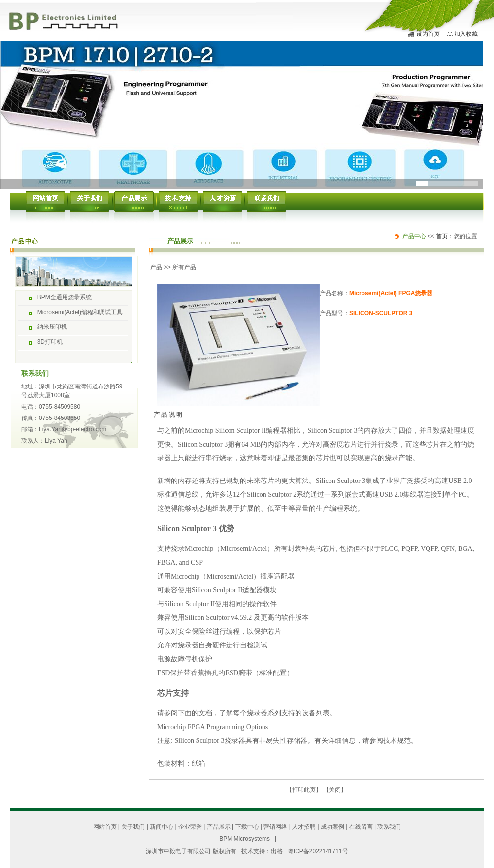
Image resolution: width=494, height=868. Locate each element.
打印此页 (304, 790)
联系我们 (389, 827)
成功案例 (332, 827)
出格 (277, 851)
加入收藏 (466, 34)
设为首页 (428, 34)
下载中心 (247, 827)
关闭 (335, 790)
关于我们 (133, 827)
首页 (442, 236)
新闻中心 (162, 827)
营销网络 (275, 827)
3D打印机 (50, 342)
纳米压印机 (52, 327)
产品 (156, 267)
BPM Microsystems (245, 839)
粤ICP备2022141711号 (318, 851)
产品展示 (219, 827)
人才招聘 (304, 827)
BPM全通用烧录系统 (65, 297)
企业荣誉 (190, 827)
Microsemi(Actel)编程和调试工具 (80, 312)
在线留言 (361, 827)
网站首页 (105, 827)
